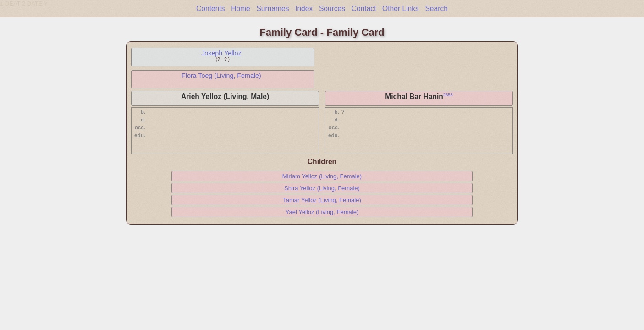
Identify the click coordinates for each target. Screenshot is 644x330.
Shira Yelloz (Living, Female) (322, 188)
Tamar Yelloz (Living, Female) (322, 200)
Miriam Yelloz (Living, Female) (322, 176)
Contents (210, 8)
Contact (364, 8)
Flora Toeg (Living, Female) (221, 76)
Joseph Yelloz (221, 53)
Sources (332, 8)
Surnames (272, 8)
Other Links (401, 8)
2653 (448, 95)
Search (436, 8)
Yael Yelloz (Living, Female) (322, 212)
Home (241, 8)
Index (304, 8)
